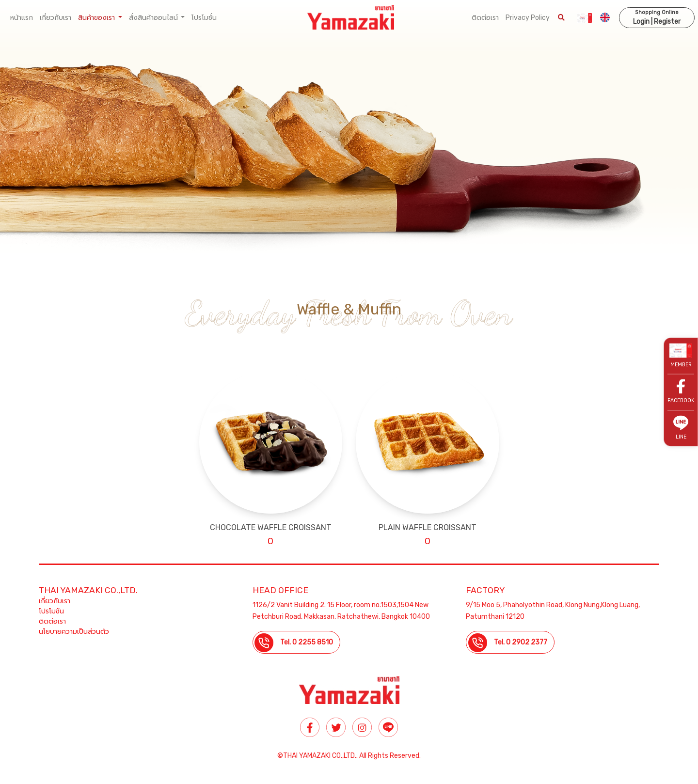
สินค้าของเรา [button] (97, 18)
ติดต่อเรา (485, 18)
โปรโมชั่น (204, 18)
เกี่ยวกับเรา (56, 18)
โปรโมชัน (51, 611)
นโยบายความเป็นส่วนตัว (74, 632)
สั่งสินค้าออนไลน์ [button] (154, 18)
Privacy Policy (528, 18)
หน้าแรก (22, 18)
